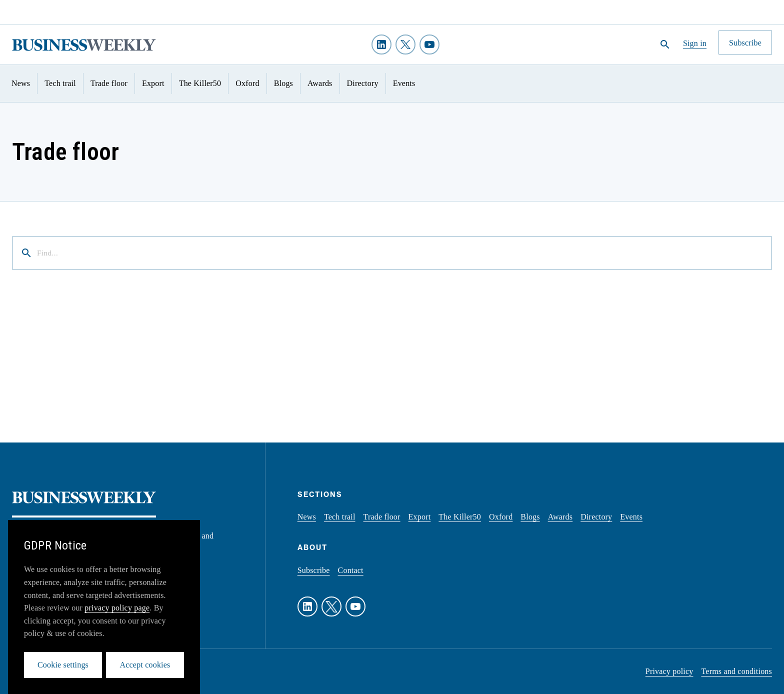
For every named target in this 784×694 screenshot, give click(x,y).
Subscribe (314, 570)
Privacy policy (669, 671)
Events (404, 83)
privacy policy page (117, 608)
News (21, 83)
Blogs (283, 83)
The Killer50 (200, 83)
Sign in (695, 43)
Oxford (247, 83)
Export (153, 83)
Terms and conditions (736, 671)
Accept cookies (145, 665)
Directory (363, 83)
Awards (320, 83)
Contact (351, 570)
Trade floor (109, 83)
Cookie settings (63, 665)
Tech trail (60, 83)
